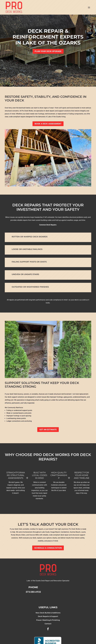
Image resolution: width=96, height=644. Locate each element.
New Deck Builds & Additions (48, 613)
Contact (48, 624)
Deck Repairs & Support (48, 616)
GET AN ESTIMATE (48, 430)
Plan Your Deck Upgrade (48, 51)
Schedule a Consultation (48, 548)
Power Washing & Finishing (48, 620)
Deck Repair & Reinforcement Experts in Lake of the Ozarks (48, 37)
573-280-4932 (33, 592)
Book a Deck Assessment (48, 124)
